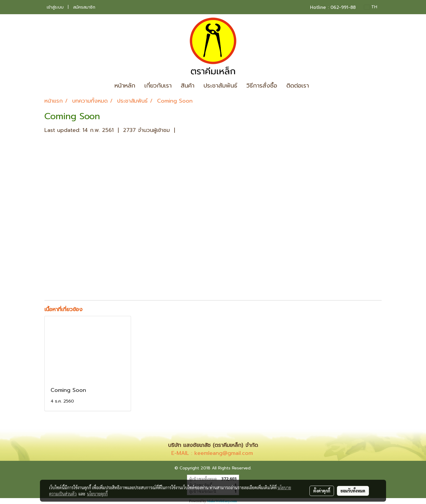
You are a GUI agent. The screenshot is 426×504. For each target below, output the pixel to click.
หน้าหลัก (125, 85)
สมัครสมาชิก (84, 7)
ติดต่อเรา (298, 85)
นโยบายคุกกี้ (97, 494)
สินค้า (188, 85)
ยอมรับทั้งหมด (353, 491)
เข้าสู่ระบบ (55, 7)
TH (371, 7)
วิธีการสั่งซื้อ (262, 85)
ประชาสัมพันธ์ (220, 85)
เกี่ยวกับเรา (158, 85)
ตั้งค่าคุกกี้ (322, 491)
